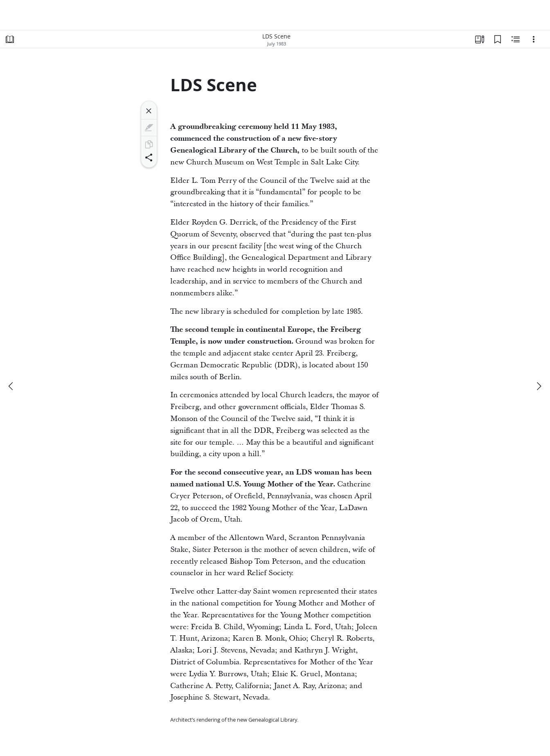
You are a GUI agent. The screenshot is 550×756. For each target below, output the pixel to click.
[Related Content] (516, 39)
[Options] (534, 39)
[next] (539, 386)
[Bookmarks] (498, 39)
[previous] (11, 386)
